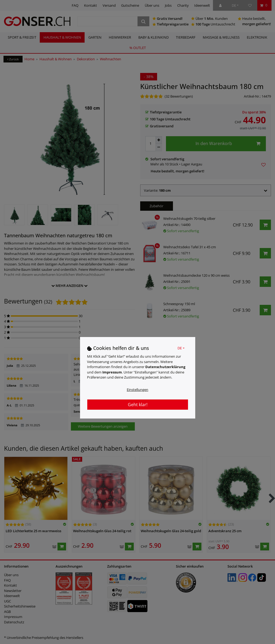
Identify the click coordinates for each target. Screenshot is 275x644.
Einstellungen (137, 390)
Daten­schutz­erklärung (165, 367)
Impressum (112, 372)
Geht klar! (138, 405)
